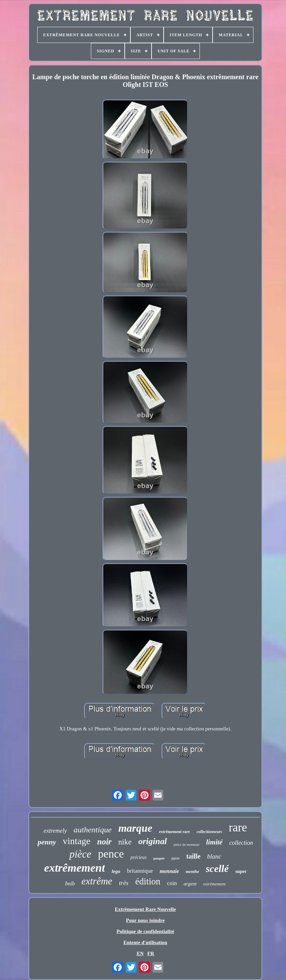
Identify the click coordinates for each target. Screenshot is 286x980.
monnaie (169, 871)
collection (241, 843)
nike (125, 842)
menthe (192, 871)
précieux (138, 857)
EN (140, 953)
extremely (55, 831)
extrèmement (214, 884)
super (241, 871)
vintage (76, 841)
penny (47, 842)
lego (116, 871)
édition (148, 881)
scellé (217, 868)
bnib (70, 884)
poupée (159, 858)
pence (111, 854)
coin (172, 883)
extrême (97, 881)
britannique (140, 871)
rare (238, 828)
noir (104, 842)
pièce (80, 854)
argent (190, 884)
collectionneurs (209, 832)
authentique (93, 830)
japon (175, 858)
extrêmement (75, 868)
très (124, 883)
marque (135, 828)
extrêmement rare (174, 832)
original (152, 841)
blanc (214, 856)
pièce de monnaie (187, 844)
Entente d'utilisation (145, 942)
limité (214, 842)
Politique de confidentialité (146, 931)
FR (151, 953)
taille (193, 856)
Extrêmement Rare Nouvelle (145, 909)
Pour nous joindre (145, 920)
